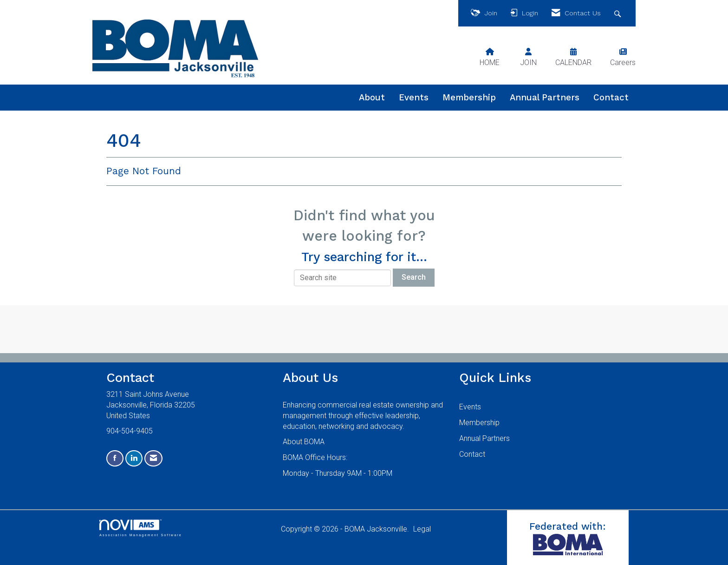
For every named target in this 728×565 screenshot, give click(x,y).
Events (414, 98)
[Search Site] (619, 13)
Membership (469, 98)
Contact (611, 98)
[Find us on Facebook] (115, 458)
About (372, 98)
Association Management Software (141, 528)
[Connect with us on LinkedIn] (134, 458)
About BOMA (304, 442)
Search (414, 277)
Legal (422, 529)
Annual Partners (545, 98)
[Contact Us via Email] (153, 458)
